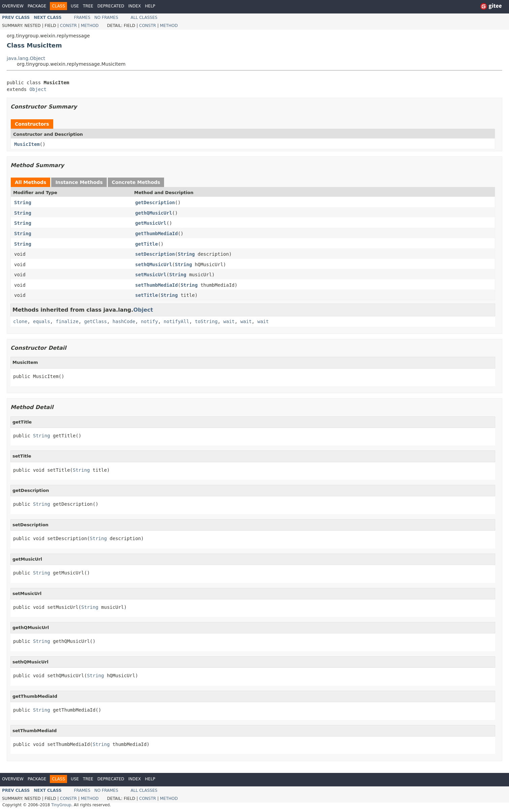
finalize (67, 321)
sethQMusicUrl (154, 264)
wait (229, 321)
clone (20, 321)
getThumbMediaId (156, 233)
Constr (68, 26)
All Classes (144, 18)
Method (90, 26)
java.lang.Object (26, 58)
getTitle (146, 244)
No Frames (106, 18)
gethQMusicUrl (154, 213)
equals (42, 321)
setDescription (155, 254)
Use (75, 6)
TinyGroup (61, 805)
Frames (82, 18)
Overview (13, 6)
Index (135, 6)
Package (37, 6)
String (23, 202)
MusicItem (27, 144)
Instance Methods (79, 182)
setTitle (146, 295)
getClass (96, 321)
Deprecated (111, 6)
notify (149, 321)
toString (206, 321)
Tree (88, 6)
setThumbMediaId (156, 285)
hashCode (124, 321)
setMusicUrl (151, 275)
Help (150, 6)
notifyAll (177, 321)
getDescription (155, 202)
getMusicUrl (151, 223)
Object (38, 89)
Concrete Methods (136, 182)
